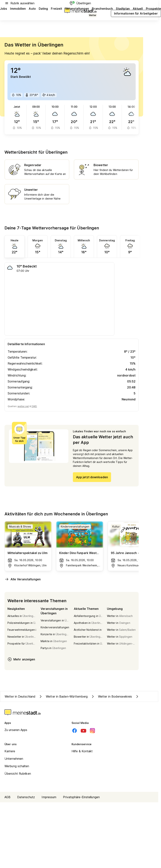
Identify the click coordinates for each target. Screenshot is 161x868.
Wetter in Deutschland (20, 696)
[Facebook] (75, 731)
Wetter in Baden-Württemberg (63, 696)
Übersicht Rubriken (18, 774)
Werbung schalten (17, 766)
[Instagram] (92, 731)
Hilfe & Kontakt (82, 751)
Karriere (10, 751)
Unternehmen (14, 759)
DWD (34, 406)
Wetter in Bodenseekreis (111, 696)
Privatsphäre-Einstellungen (81, 797)
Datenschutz (26, 797)
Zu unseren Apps (16, 730)
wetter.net (23, 406)
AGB (7, 797)
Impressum (49, 797)
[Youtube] (83, 731)
